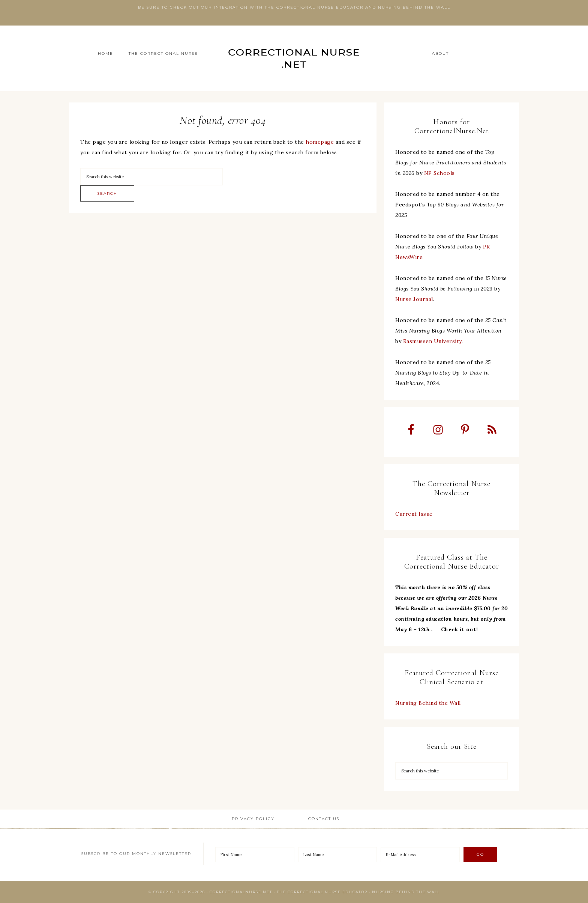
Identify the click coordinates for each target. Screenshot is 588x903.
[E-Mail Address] (420, 855)
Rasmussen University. (433, 341)
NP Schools (439, 173)
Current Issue (414, 514)
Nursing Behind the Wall (428, 703)
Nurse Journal (414, 299)
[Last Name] (338, 855)
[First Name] (255, 855)
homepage (320, 142)
